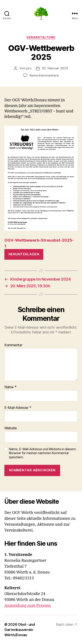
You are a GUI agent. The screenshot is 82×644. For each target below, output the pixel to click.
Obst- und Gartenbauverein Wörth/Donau (20, 630)
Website (11, 428)
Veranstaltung (41, 37)
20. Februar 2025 (55, 68)
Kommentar (13, 345)
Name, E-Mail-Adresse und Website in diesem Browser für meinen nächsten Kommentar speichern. (42, 453)
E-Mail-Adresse (18, 408)
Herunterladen (24, 254)
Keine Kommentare (44, 75)
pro (29, 68)
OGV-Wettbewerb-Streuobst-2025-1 (39, 243)
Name (10, 387)
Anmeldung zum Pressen (28, 606)
